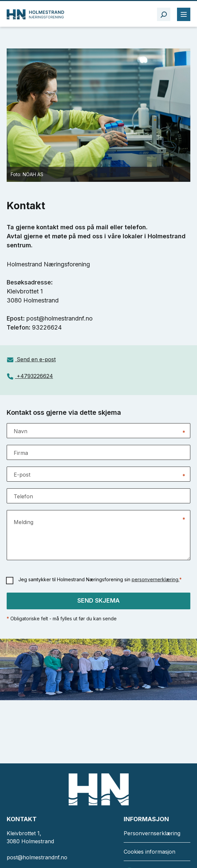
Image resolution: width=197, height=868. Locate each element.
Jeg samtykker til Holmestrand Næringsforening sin (100, 579)
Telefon (23, 496)
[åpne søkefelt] (164, 14)
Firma (21, 453)
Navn (20, 431)
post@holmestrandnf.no (37, 857)
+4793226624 (35, 376)
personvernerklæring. (155, 579)
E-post (22, 475)
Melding (23, 522)
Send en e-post (36, 359)
